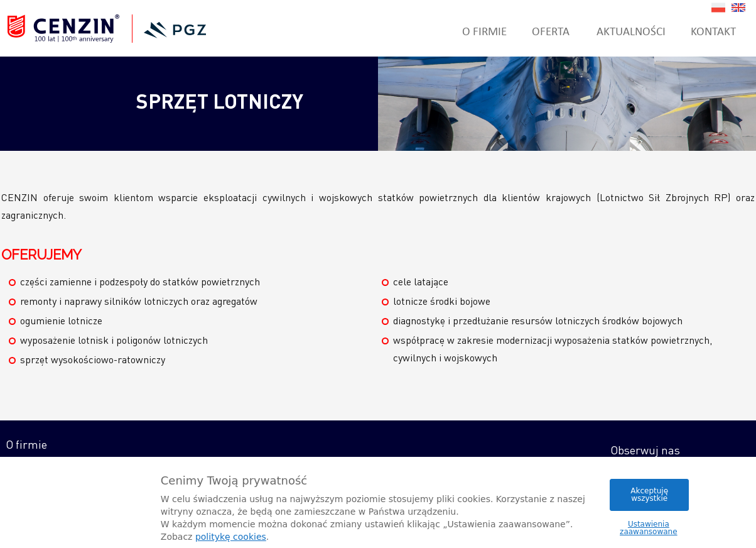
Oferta (551, 30)
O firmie (484, 30)
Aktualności (631, 30)
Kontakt (713, 30)
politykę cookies (231, 537)
